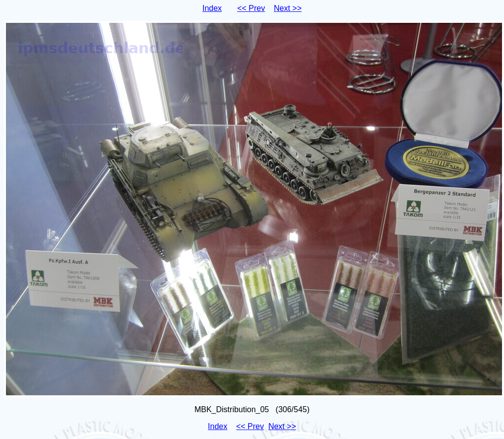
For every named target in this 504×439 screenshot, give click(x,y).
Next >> (288, 8)
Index (212, 8)
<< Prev (251, 8)
